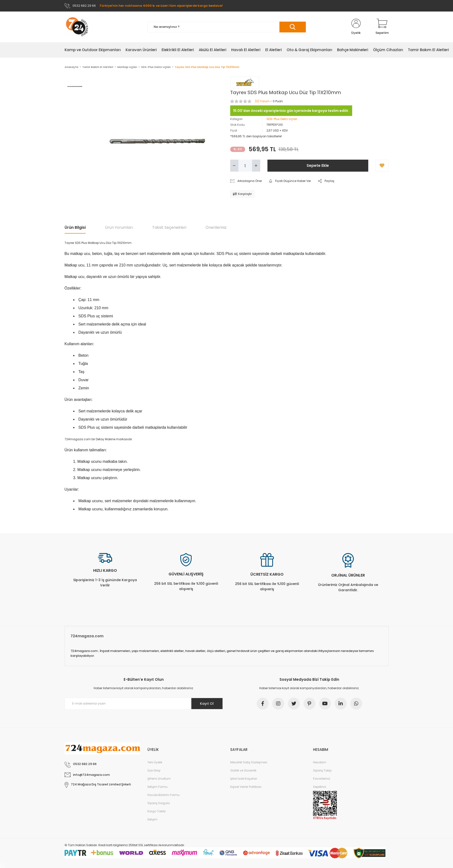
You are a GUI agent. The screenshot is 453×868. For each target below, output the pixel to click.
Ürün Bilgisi (75, 227)
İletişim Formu (157, 787)
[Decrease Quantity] (234, 166)
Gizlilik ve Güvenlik (243, 770)
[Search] (227, 27)
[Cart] (382, 27)
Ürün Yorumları (119, 227)
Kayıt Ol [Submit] (207, 704)
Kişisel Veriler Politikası (246, 787)
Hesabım (320, 762)
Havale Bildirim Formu (163, 795)
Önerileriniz (216, 227)
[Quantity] (245, 166)
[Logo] (77, 27)
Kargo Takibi (157, 811)
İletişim (152, 819)
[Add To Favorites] (382, 166)
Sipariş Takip (322, 770)
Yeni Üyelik (155, 762)
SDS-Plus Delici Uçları (282, 119)
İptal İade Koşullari (244, 779)
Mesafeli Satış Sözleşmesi (249, 762)
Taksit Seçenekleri (169, 227)
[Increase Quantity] (256, 166)
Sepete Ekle (318, 166)
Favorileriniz (322, 779)
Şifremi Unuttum (159, 779)
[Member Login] (356, 27)
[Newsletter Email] (144, 704)
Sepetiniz (320, 787)
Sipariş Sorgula (159, 803)
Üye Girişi (154, 770)
